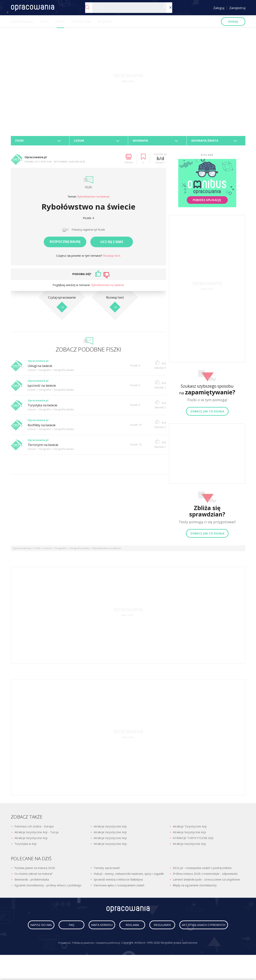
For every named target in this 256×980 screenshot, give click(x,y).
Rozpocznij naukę (65, 244)
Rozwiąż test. (112, 258)
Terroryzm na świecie (45, 447)
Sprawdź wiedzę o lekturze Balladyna (118, 881)
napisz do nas (53, 929)
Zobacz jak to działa (207, 413)
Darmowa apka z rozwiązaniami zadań (119, 887)
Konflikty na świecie (44, 427)
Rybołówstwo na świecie (93, 199)
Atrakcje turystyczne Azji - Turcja (36, 834)
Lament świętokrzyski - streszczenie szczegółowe (206, 881)
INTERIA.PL (144, 960)
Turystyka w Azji (25, 846)
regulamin (201, 929)
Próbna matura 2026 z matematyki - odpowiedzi (205, 876)
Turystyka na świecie (45, 407)
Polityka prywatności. (82, 960)
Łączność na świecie (44, 388)
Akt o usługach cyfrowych (129, 942)
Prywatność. (60, 960)
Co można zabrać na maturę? (34, 876)
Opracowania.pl (22, 550)
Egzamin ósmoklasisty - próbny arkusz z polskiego (48, 887)
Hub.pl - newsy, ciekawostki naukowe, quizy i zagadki (129, 876)
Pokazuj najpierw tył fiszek (88, 232)
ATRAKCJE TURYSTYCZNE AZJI (193, 840)
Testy (44, 21)
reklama (164, 929)
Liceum (48, 550)
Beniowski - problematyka (32, 881)
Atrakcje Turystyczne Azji (190, 828)
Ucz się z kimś (112, 244)
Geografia (61, 550)
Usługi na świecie (42, 368)
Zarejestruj (237, 8)
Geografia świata (80, 550)
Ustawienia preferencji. (109, 960)
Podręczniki (81, 21)
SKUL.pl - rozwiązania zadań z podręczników (202, 870)
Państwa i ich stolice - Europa (34, 828)
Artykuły (105, 21)
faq (90, 929)
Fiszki (60, 21)
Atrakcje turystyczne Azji (31, 840)
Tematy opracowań (107, 870)
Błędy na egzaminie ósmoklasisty (195, 887)
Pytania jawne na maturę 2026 (35, 870)
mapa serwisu (127, 929)
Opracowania (22, 21)
